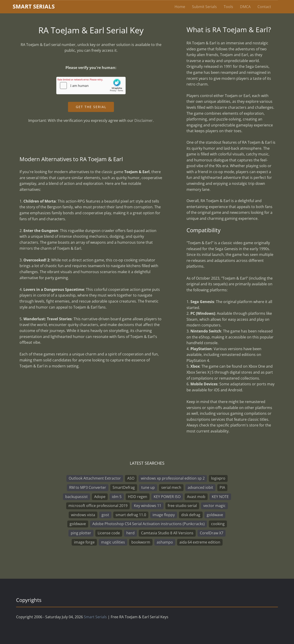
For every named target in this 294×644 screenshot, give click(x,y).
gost (105, 515)
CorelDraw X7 (212, 533)
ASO (131, 478)
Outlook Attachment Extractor (95, 478)
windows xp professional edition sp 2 (173, 478)
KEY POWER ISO (167, 497)
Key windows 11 (148, 506)
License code (109, 533)
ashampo (165, 542)
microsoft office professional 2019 (98, 506)
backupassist (76, 497)
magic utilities (113, 542)
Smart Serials (95, 617)
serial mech (171, 487)
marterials (34, 6)
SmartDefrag (124, 487)
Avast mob (196, 497)
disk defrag (191, 515)
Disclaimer (144, 120)
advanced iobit (200, 487)
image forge (84, 542)
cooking (218, 524)
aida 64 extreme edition (200, 542)
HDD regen (138, 497)
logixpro (218, 478)
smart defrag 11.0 (131, 515)
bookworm (141, 542)
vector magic (214, 506)
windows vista (83, 515)
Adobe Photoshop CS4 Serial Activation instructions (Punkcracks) (148, 524)
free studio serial (182, 506)
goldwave (215, 515)
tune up (148, 487)
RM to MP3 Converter (88, 487)
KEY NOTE (220, 497)
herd (130, 533)
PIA (222, 487)
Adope (100, 497)
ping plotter (81, 533)
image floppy (164, 515)
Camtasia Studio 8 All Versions (167, 533)
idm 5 (117, 497)
